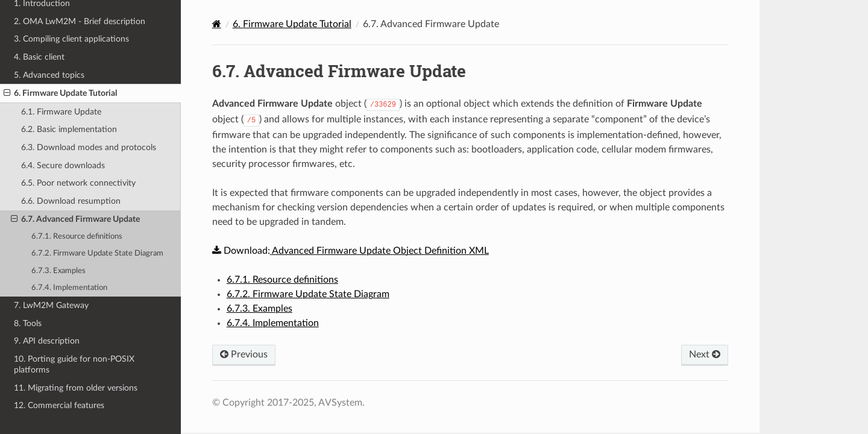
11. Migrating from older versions (76, 388)
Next (705, 354)
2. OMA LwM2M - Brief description (80, 21)
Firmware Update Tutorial (292, 24)
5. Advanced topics (49, 75)
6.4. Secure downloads (63, 165)
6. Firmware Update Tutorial (60, 93)
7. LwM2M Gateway (51, 305)
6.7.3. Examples (58, 271)
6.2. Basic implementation (69, 129)
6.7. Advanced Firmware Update (75, 219)
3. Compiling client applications (71, 39)
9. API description (47, 341)
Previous (244, 354)
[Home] (217, 24)
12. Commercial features (59, 405)
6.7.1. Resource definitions (77, 237)
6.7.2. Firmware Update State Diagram (97, 253)
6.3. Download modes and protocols (89, 147)
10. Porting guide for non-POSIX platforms (74, 364)
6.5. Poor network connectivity (78, 183)
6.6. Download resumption (71, 201)
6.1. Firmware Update (61, 112)
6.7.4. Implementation (69, 288)
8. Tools (28, 323)
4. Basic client (39, 57)
